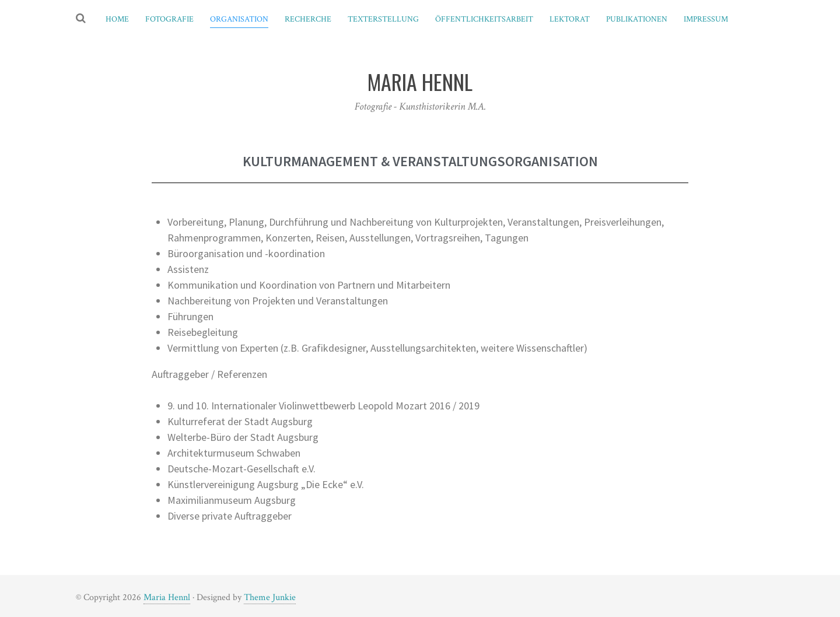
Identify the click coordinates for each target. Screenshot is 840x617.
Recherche (308, 19)
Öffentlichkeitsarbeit (484, 19)
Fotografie (169, 19)
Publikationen (637, 19)
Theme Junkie (270, 597)
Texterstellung (383, 19)
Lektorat (570, 19)
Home (117, 19)
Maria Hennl (167, 597)
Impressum (706, 19)
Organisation (239, 19)
